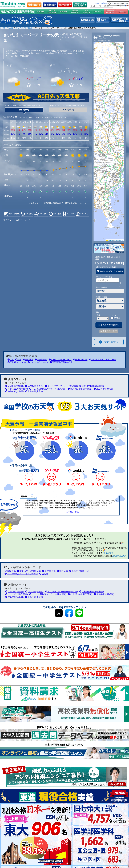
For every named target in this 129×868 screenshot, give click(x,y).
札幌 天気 (35, 571)
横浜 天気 (23, 571)
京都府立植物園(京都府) (92, 386)
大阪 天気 (10, 571)
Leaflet (109, 240)
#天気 (105, 553)
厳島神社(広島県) (14, 391)
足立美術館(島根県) (104, 389)
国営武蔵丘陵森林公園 (61, 362)
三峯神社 (28, 360)
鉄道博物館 (41, 360)
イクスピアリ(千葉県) (17, 389)
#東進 (111, 553)
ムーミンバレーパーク (60, 360)
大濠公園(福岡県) (14, 386)
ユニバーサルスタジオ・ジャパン (21, 574)
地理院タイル (119, 240)
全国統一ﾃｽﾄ (99, 3)
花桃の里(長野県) (34, 386)
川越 (11, 360)
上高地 (44, 574)
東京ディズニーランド (81, 571)
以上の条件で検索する (109, 325)
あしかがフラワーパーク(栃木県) (61, 386)
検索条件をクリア (109, 331)
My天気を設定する (109, 342)
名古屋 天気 (49, 571)
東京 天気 (62, 571)
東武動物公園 (80, 360)
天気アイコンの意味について (17, 220)
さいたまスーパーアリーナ (102, 360)
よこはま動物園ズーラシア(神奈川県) (48, 389)
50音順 (117, 318)
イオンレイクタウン (38, 362)
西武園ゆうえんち (17, 362)
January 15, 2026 (119, 556)
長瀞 (18, 360)
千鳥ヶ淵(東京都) (34, 391)
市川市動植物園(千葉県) (80, 389)
